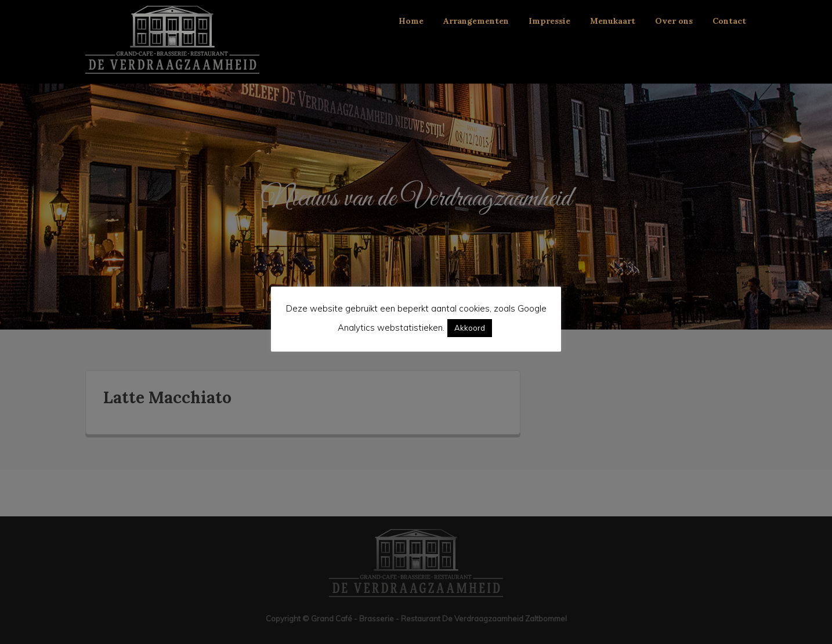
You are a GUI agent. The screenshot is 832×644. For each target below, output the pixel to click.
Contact (729, 21)
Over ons (674, 21)
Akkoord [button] (470, 328)
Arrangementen (476, 21)
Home (411, 21)
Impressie (549, 21)
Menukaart (613, 21)
